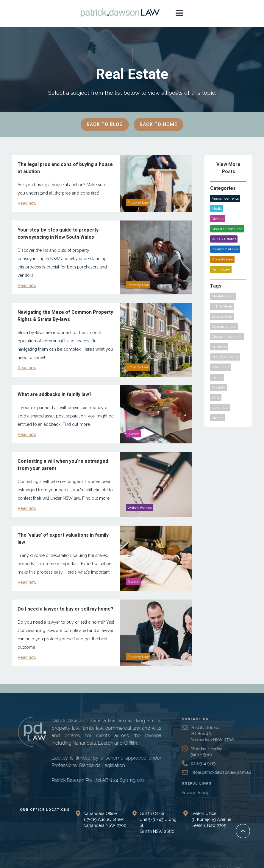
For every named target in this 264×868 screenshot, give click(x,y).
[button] (179, 13)
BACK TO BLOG (105, 124)
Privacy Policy (205, 793)
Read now (27, 203)
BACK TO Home (158, 124)
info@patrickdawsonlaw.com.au (231, 772)
